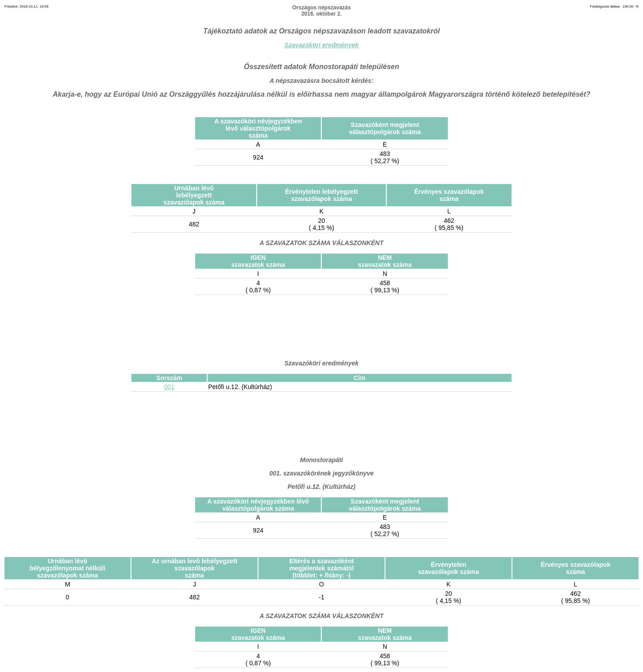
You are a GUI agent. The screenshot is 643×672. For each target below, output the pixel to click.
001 (169, 387)
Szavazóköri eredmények (321, 45)
